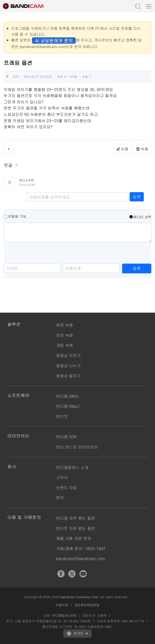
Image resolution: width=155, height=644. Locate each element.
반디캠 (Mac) (68, 406)
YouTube (83, 574)
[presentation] (41, 254)
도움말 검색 (137, 6)
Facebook (61, 574)
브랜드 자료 (66, 488)
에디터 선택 (140, 217)
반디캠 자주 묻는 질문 (76, 518)
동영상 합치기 (68, 376)
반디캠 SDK (66, 437)
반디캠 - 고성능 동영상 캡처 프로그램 (28, 6)
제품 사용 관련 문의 (74, 538)
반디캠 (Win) (67, 396)
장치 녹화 (64, 335)
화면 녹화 (64, 325)
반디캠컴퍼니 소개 (72, 467)
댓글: (87, 76)
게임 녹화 (64, 345)
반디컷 (62, 416)
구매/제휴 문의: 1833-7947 (81, 549)
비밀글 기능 (17, 216)
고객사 (62, 477)
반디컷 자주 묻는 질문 (76, 528)
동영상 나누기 (68, 366)
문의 (60, 498)
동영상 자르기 (68, 355)
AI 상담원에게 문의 (54, 40)
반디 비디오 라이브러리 (77, 447)
